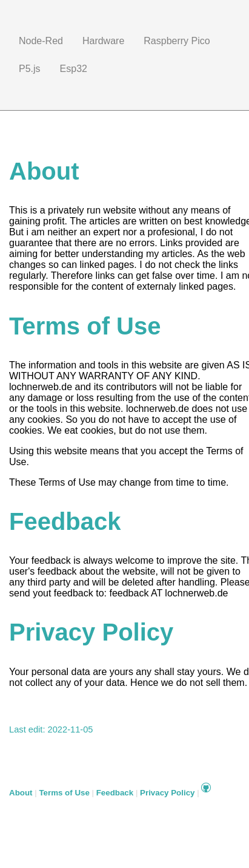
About (21, 793)
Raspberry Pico (177, 41)
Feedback (115, 793)
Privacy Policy (167, 793)
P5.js (30, 69)
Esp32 (74, 69)
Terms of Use (64, 793)
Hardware (103, 41)
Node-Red (41, 41)
